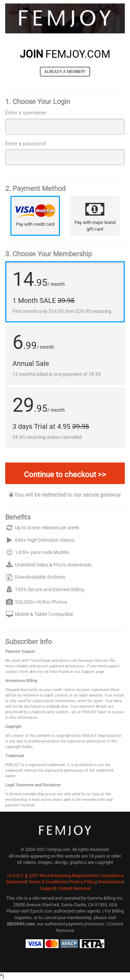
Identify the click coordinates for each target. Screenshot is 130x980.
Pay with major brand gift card (95, 226)
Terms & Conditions (47, 882)
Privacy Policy (82, 882)
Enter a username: (26, 113)
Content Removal (74, 888)
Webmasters (110, 882)
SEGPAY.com (21, 924)
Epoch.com (41, 911)
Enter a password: (26, 144)
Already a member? (65, 72)
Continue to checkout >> (65, 475)
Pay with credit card (35, 224)
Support (47, 888)
